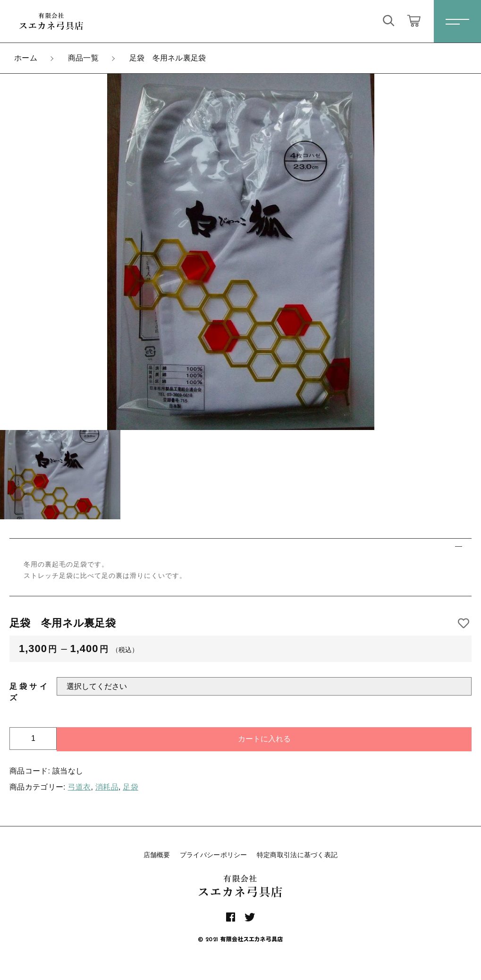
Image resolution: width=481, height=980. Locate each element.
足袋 (131, 787)
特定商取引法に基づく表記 (297, 855)
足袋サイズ (28, 692)
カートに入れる (264, 739)
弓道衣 (80, 787)
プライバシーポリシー (214, 855)
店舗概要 (157, 855)
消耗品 (107, 787)
